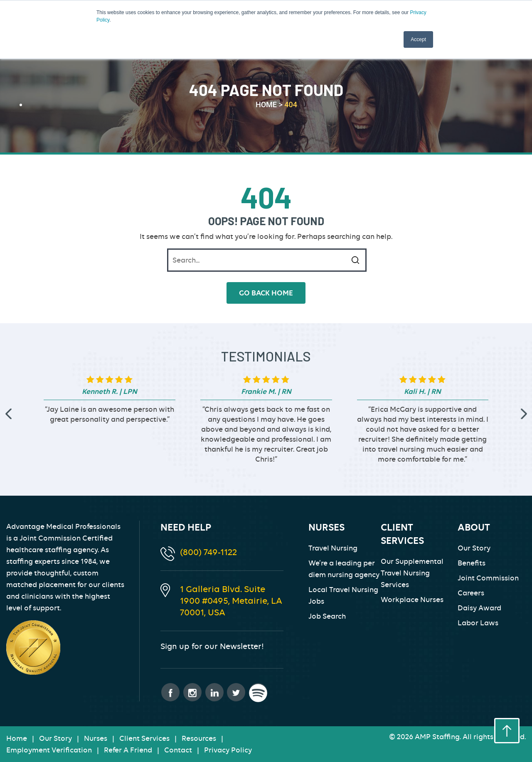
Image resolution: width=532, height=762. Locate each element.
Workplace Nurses (412, 600)
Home (17, 738)
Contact (178, 750)
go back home (266, 293)
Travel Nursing (333, 548)
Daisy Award (479, 608)
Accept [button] (418, 39)
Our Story (474, 548)
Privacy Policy (228, 750)
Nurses (96, 738)
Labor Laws (478, 623)
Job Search (327, 616)
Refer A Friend (128, 750)
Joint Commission (488, 578)
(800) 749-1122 (208, 552)
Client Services (144, 738)
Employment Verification (49, 750)
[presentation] (8, 414)
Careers (471, 593)
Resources (199, 738)
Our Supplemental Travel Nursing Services (412, 573)
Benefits (472, 563)
